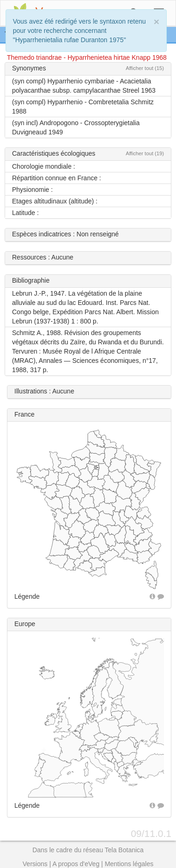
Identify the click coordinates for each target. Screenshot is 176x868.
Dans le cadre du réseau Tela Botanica (88, 850)
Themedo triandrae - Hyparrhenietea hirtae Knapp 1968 (87, 57)
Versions (35, 864)
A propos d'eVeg (76, 864)
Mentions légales (129, 864)
